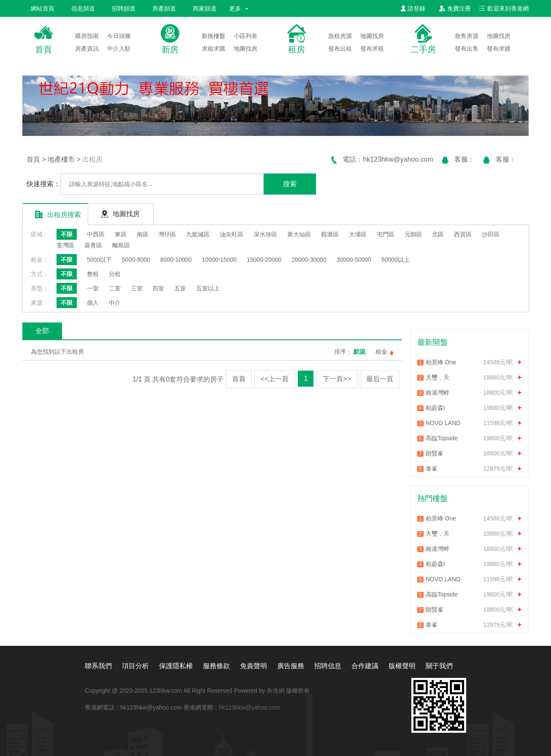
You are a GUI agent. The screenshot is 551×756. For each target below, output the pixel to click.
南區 (143, 234)
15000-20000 (264, 260)
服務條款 (216, 666)
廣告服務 (291, 666)
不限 (67, 234)
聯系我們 (98, 666)
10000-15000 (219, 260)
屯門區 (386, 234)
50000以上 (396, 260)
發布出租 (340, 49)
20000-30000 (309, 260)
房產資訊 (87, 49)
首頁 (43, 49)
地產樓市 (61, 159)
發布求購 (499, 49)
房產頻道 (164, 8)
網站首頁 (43, 8)
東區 (121, 234)
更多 (239, 8)
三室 (137, 288)
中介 (115, 303)
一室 (93, 288)
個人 (93, 303)
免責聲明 (254, 666)
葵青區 (93, 245)
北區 (438, 234)
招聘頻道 (124, 8)
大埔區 (358, 234)
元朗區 (413, 234)
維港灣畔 (438, 393)
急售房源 (467, 36)
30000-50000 (354, 260)
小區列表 (246, 36)
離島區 (121, 245)
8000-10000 (176, 260)
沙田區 (491, 234)
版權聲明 (402, 666)
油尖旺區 (232, 234)
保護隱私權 (176, 666)
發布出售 (467, 49)
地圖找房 (246, 49)
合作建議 (365, 666)
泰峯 (432, 469)
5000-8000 (136, 260)
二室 (115, 288)
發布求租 (372, 49)
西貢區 (463, 234)
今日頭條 (119, 36)
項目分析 (135, 666)
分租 (115, 274)
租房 (297, 49)
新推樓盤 (213, 36)
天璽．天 (438, 377)
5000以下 (99, 260)
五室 (180, 288)
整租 (93, 274)
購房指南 (87, 36)
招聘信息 (328, 666)
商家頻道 (205, 8)
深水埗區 (265, 234)
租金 (381, 352)
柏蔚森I (435, 408)
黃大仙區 (299, 234)
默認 (359, 352)
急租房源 (340, 36)
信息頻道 (83, 8)
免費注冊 (455, 8)
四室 (158, 288)
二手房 (423, 49)
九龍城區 (198, 234)
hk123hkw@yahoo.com (250, 707)
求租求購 (213, 49)
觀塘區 (330, 234)
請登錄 (413, 8)
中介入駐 (119, 49)
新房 (170, 49)
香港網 (275, 691)
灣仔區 (167, 234)
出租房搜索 (58, 214)
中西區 (96, 234)
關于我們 (439, 666)
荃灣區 (65, 245)
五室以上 (208, 288)
